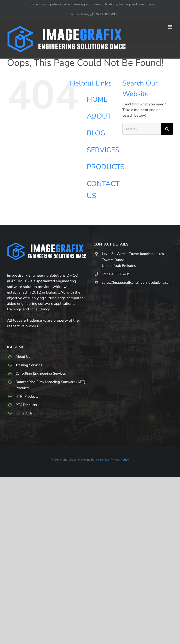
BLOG (96, 133)
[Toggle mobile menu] (171, 27)
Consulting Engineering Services (41, 373)
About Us (23, 357)
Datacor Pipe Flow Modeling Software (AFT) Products (50, 385)
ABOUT (99, 116)
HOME (97, 99)
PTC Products (26, 405)
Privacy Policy (120, 460)
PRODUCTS (106, 167)
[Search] (167, 129)
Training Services (29, 365)
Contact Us (24, 413)
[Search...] (142, 129)
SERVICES (103, 150)
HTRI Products (27, 396)
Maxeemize (102, 460)
